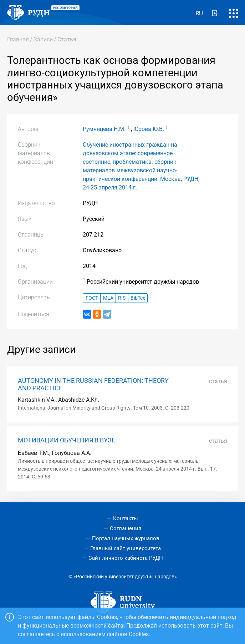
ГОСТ (92, 298)
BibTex (138, 298)
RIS (122, 298)
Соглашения (126, 528)
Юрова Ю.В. (149, 129)
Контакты (126, 518)
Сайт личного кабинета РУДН (126, 558)
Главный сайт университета (126, 548)
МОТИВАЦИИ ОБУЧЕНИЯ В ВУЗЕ (67, 440)
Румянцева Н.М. (104, 129)
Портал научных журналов (126, 538)
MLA (108, 298)
